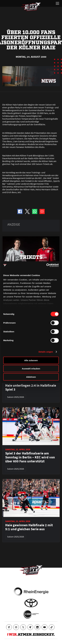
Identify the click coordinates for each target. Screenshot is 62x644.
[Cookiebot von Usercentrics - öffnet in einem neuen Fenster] (46, 265)
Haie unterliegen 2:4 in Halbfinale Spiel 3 (31, 387)
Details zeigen (46, 352)
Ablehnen (31, 377)
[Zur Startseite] (31, 7)
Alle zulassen (31, 360)
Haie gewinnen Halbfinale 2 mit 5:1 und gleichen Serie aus (29, 527)
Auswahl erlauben (31, 369)
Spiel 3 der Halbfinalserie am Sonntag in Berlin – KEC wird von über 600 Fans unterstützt (30, 457)
